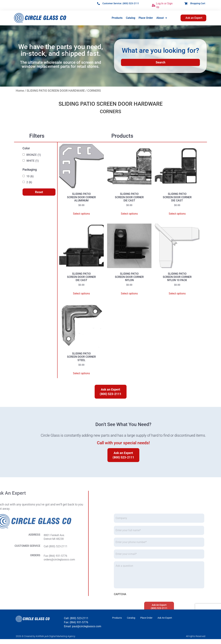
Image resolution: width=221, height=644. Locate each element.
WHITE (33, 161)
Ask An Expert (165, 618)
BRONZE (34, 155)
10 (30, 176)
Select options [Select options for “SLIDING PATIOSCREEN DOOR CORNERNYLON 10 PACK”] (177, 294)
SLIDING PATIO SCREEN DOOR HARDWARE (56, 91)
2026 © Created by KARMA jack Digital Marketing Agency (46, 636)
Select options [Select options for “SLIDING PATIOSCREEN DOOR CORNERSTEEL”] (81, 373)
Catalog (131, 18)
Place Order (146, 18)
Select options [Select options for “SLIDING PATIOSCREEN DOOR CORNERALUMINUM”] (81, 214)
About (162, 18)
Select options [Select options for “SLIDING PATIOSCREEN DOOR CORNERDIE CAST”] (129, 214)
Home (20, 91)
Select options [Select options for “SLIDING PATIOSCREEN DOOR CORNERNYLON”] (129, 294)
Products (117, 18)
